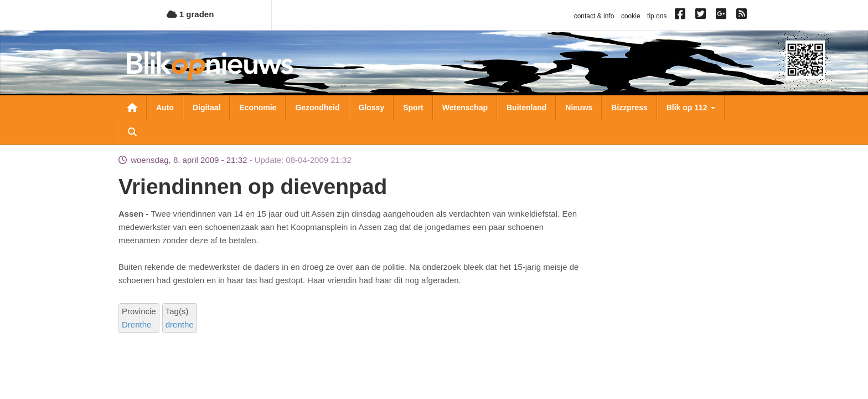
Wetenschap (465, 108)
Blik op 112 (691, 108)
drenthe (180, 324)
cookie (631, 16)
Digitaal (207, 108)
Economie (258, 108)
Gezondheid (317, 108)
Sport (413, 108)
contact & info (594, 16)
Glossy (372, 108)
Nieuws (579, 108)
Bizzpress (629, 108)
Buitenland (526, 108)
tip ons (657, 16)
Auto (165, 108)
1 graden (190, 14)
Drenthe (136, 324)
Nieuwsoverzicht (132, 108)
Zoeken (132, 132)
